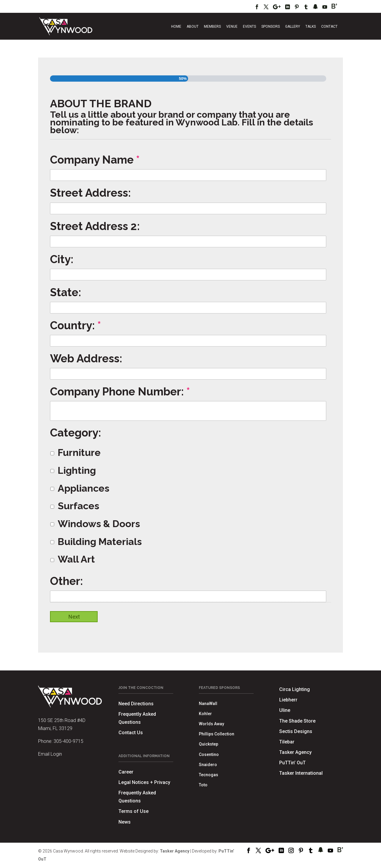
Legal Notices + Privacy (144, 782)
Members (212, 27)
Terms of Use (133, 811)
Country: (75, 325)
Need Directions (136, 704)
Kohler (205, 714)
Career (126, 772)
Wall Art (76, 559)
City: (62, 259)
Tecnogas (209, 775)
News (125, 822)
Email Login (50, 754)
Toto (203, 785)
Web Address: (86, 358)
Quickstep (209, 744)
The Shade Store (297, 721)
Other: (67, 581)
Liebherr (288, 700)
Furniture (79, 453)
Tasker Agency (295, 752)
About (193, 27)
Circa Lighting (295, 689)
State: (66, 292)
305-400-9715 (68, 741)
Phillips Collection (217, 734)
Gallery (293, 27)
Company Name (95, 160)
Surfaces (78, 506)
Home (176, 27)
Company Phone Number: (120, 392)
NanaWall (208, 704)
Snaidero (208, 765)
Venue (232, 27)
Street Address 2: (95, 226)
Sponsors (271, 27)
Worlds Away (211, 724)
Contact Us (131, 733)
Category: (76, 433)
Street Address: (90, 193)
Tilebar (287, 742)
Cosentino (209, 754)
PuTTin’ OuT (292, 763)
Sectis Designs (296, 731)
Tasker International (301, 773)
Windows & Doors (99, 524)
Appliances (83, 488)
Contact (329, 27)
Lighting (77, 471)
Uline (285, 710)
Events (249, 27)
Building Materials (100, 542)
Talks (311, 27)
